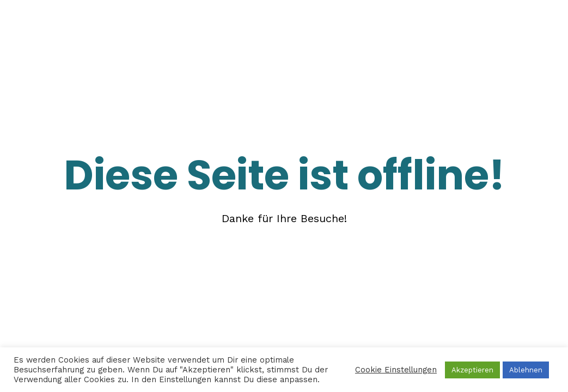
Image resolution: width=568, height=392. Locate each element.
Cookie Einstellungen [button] (396, 370)
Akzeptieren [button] (472, 370)
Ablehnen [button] (526, 370)
